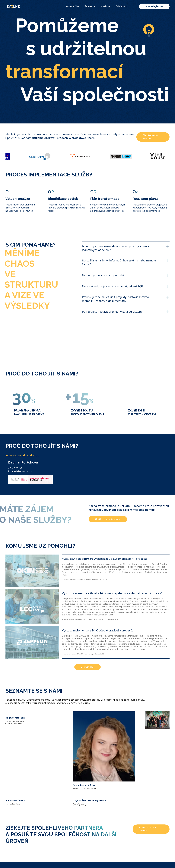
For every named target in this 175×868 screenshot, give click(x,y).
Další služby (122, 6)
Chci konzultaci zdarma (151, 137)
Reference (90, 6)
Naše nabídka (72, 6)
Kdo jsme (105, 6)
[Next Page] (87, 667)
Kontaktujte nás (154, 6)
